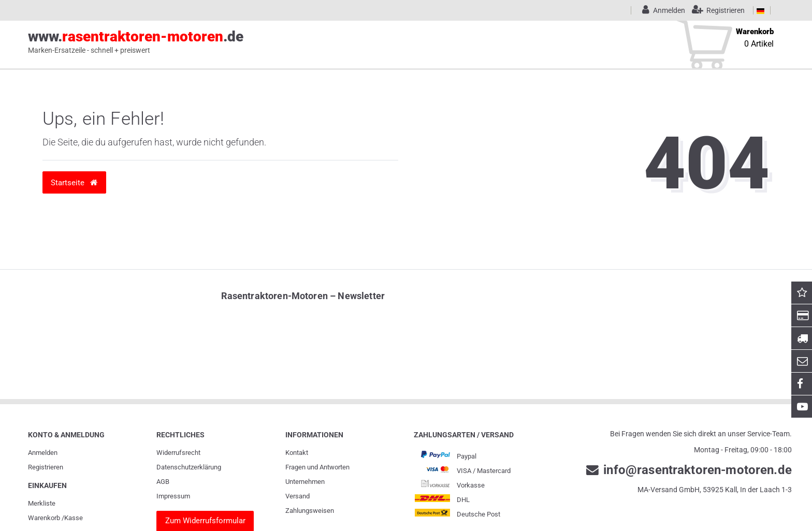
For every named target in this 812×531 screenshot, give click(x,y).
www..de (136, 42)
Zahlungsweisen (310, 511)
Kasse (74, 518)
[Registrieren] (716, 10)
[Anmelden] (662, 10)
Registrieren (46, 467)
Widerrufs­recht (178, 453)
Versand (298, 496)
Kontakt (297, 453)
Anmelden (43, 453)
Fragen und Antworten (317, 467)
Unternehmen (305, 482)
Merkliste (42, 503)
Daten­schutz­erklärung (189, 467)
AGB (163, 482)
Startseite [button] (74, 182)
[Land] (760, 10)
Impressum (173, 496)
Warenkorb (44, 518)
